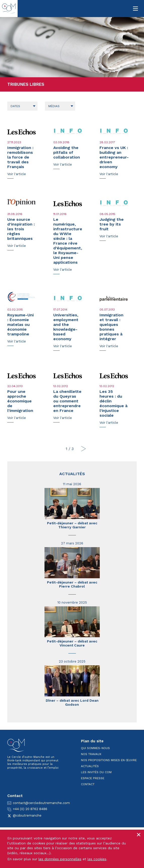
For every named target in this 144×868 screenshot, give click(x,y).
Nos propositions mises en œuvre (109, 760)
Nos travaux (91, 754)
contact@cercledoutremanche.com (39, 803)
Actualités (72, 474)
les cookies (97, 859)
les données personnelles (60, 859)
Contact (88, 784)
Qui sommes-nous (95, 748)
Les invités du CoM (96, 772)
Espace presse (93, 778)
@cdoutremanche (24, 815)
